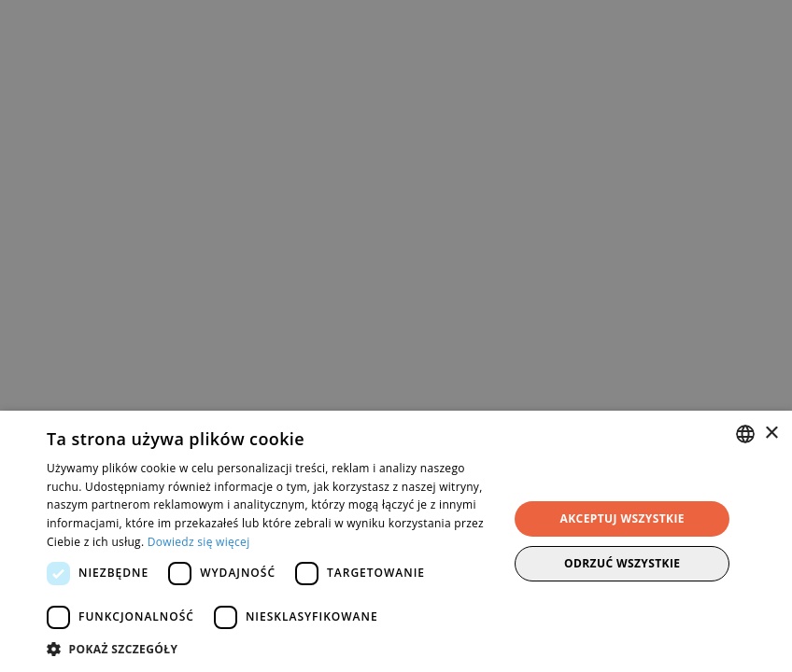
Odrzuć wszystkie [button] (622, 563)
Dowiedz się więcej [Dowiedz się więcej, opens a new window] (199, 542)
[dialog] (396, 336)
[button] (271, 649)
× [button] (771, 434)
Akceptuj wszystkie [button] (622, 518)
